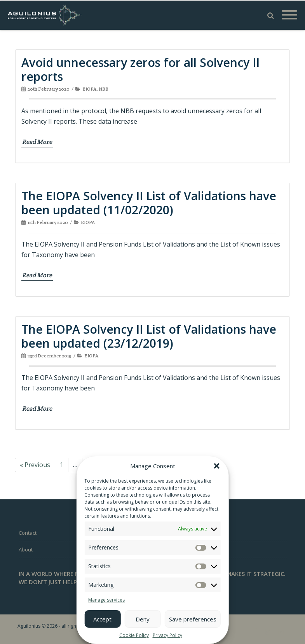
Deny (143, 619)
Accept (102, 619)
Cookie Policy (134, 635)
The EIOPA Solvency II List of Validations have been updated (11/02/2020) (149, 203)
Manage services (106, 600)
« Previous (35, 465)
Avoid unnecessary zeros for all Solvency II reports (140, 69)
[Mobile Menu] (289, 15)
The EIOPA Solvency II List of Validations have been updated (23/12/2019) (149, 336)
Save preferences (193, 619)
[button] (217, 466)
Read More (37, 142)
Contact (28, 533)
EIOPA (89, 89)
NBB (104, 89)
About (26, 549)
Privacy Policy (167, 635)
